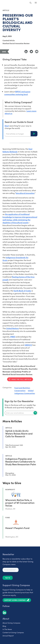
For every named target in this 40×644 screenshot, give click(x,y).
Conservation (20, 391)
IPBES (13, 337)
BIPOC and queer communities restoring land (17, 93)
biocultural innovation (25, 193)
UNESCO (28, 345)
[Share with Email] (37, 52)
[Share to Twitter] (31, 52)
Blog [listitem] (4, 626)
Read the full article (21, 379)
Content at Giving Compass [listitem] (13, 632)
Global (31, 391)
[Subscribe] (35, 413)
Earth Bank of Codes (22, 291)
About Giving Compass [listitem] (11, 623)
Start (7, 126)
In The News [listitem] (7, 629)
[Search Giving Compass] (31, 3)
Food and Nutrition (22, 388)
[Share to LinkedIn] (26, 52)
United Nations (12, 328)
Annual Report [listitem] (8, 636)
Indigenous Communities (25, 393)
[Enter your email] (21, 413)
